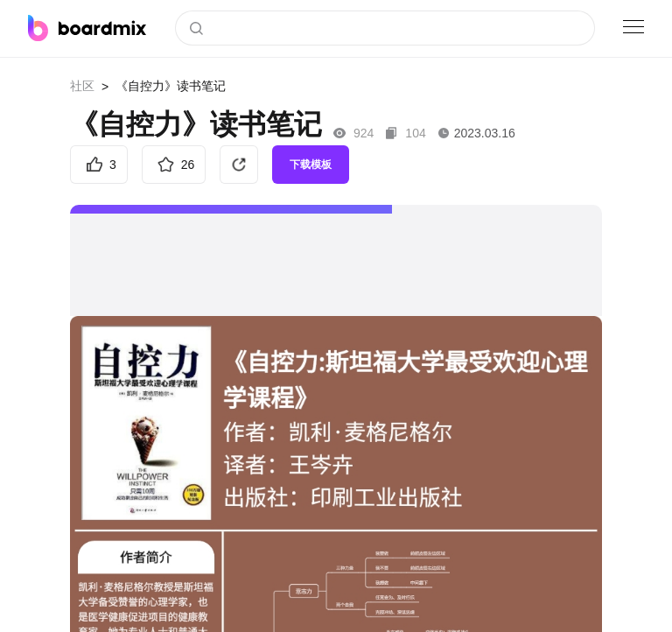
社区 (82, 86)
